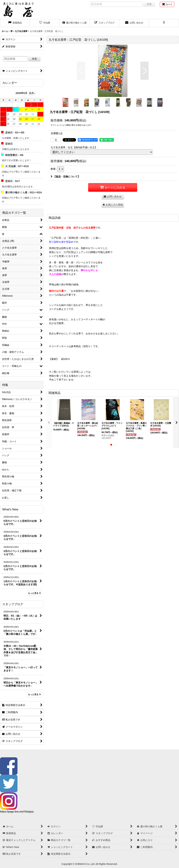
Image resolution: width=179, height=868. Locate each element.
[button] (164, 23)
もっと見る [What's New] (34, 593)
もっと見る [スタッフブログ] (34, 694)
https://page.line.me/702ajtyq (17, 812)
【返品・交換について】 (65, 177)
